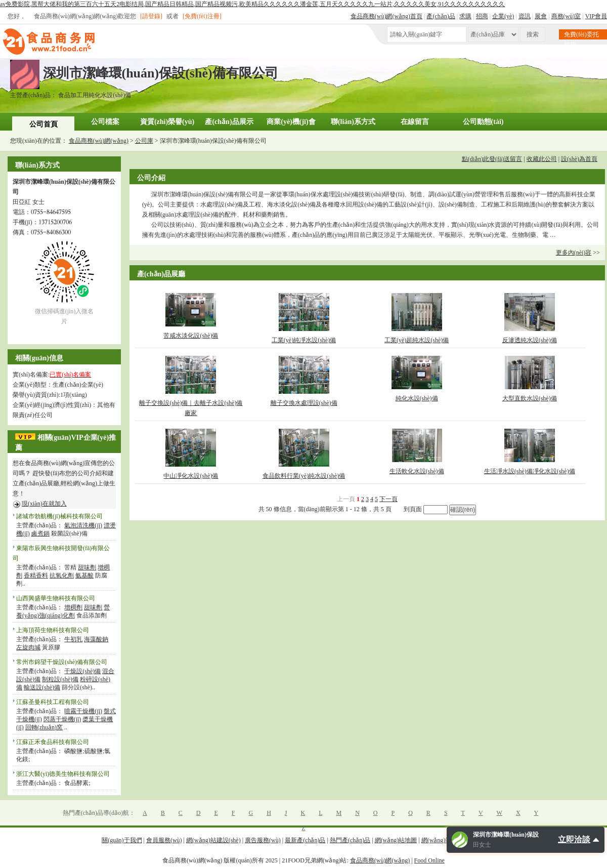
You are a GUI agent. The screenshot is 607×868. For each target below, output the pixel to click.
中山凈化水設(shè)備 (191, 476)
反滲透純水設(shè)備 (530, 340)
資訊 (525, 16)
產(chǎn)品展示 (229, 122)
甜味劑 (87, 567)
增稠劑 (73, 607)
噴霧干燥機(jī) (83, 711)
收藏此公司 (542, 159)
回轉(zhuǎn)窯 (44, 727)
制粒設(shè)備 (60, 679)
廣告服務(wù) (263, 840)
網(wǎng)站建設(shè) (213, 840)
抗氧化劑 (62, 575)
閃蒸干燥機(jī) (62, 719)
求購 (465, 16)
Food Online (429, 860)
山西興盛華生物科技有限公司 (56, 598)
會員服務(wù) (164, 840)
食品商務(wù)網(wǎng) (99, 141)
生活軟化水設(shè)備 (417, 471)
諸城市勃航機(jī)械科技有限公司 (59, 516)
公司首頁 (44, 124)
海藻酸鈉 (96, 639)
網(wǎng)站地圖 (396, 840)
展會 (541, 16)
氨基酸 (84, 575)
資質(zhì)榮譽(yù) (167, 122)
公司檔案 (105, 122)
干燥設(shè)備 (82, 671)
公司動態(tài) (483, 122)
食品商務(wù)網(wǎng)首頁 (386, 16)
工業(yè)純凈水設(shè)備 (304, 340)
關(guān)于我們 (122, 840)
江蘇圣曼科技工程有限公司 (53, 702)
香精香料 (36, 575)
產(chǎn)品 (441, 16)
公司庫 (144, 141)
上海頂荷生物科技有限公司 (53, 630)
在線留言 (415, 122)
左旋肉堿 (28, 647)
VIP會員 (596, 16)
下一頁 (388, 499)
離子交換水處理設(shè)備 (304, 403)
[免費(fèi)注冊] (202, 16)
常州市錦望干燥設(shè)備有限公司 (62, 662)
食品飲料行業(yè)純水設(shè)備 (304, 476)
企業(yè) (503, 16)
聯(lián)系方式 (353, 122)
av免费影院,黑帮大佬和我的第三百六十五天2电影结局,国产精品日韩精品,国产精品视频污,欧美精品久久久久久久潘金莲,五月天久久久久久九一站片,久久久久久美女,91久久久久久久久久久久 (252, 4)
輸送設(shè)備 (42, 687)
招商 (482, 16)
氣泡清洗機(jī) (83, 525)
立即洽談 (574, 839)
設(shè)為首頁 (579, 159)
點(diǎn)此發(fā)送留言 (492, 159)
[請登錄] (151, 16)
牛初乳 (73, 639)
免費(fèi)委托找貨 (581, 35)
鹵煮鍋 (40, 533)
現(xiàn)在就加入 (44, 504)
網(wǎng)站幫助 (443, 840)
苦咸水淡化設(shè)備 (191, 336)
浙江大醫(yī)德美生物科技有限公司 (63, 774)
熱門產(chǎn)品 (350, 840)
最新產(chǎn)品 (305, 840)
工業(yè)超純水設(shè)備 (417, 340)
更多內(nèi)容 (574, 253)
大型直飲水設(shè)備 (530, 398)
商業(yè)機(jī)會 (291, 122)
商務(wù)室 (566, 16)
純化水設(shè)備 (417, 398)
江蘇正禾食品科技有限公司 (53, 742)
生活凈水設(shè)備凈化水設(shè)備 (530, 471)
